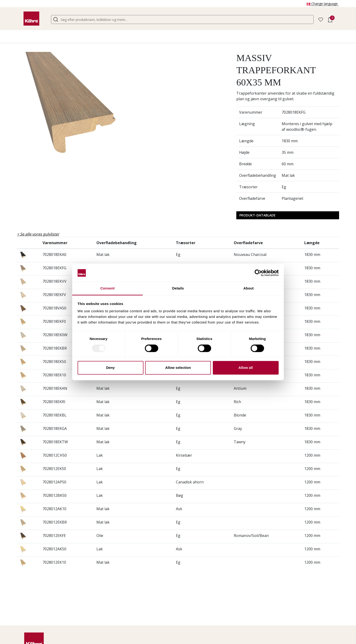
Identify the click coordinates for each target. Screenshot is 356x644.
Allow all (246, 368)
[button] (321, 19)
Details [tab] (178, 288)
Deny (110, 368)
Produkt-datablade (257, 215)
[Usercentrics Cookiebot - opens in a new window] (258, 273)
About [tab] (249, 288)
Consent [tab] (108, 288)
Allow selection (178, 368)
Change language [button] (323, 4)
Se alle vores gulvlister (40, 234)
